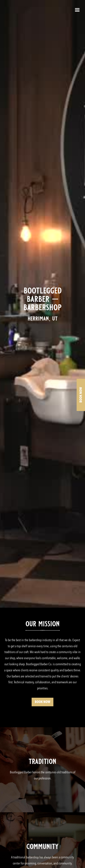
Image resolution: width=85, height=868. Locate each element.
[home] (41, 11)
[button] (77, 11)
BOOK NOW (42, 702)
